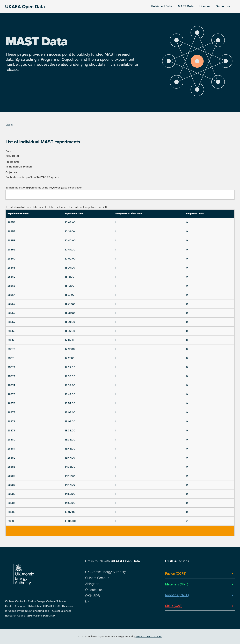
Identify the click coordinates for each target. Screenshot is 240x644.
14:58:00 (70, 503)
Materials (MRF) (177, 584)
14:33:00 (70, 467)
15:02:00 (70, 512)
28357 (11, 232)
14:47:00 (70, 485)
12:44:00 (70, 394)
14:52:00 (70, 494)
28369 (12, 340)
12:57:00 (70, 403)
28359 (12, 250)
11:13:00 (70, 277)
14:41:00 (70, 476)
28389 (11, 521)
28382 (11, 458)
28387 (11, 503)
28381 (11, 449)
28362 (11, 277)
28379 (11, 431)
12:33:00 (70, 376)
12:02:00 (70, 340)
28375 (11, 394)
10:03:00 (70, 222)
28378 (11, 422)
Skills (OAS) (174, 606)
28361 (11, 268)
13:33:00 (70, 431)
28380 (11, 440)
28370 (11, 349)
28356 (12, 222)
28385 (11, 485)
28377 (11, 412)
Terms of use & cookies (149, 636)
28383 (11, 467)
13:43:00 (70, 449)
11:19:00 (70, 286)
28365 (12, 304)
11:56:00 (70, 331)
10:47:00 (70, 250)
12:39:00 (70, 385)
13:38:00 (70, 440)
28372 (11, 367)
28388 (11, 512)
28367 (11, 322)
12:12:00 (70, 349)
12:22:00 (70, 367)
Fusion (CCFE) (176, 574)
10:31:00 (70, 232)
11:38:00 (70, 313)
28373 (11, 376)
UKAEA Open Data (25, 7)
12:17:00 (70, 358)
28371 (11, 358)
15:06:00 (70, 521)
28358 (11, 241)
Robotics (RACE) (177, 595)
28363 (11, 286)
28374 (11, 385)
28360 (12, 259)
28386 (11, 494)
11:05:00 (70, 268)
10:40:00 (70, 241)
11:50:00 (70, 322)
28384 (11, 476)
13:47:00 (70, 458)
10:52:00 (70, 259)
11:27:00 (70, 295)
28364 (11, 295)
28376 (11, 403)
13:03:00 (70, 412)
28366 (12, 313)
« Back (9, 125)
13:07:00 (70, 422)
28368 (11, 331)
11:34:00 (70, 304)
